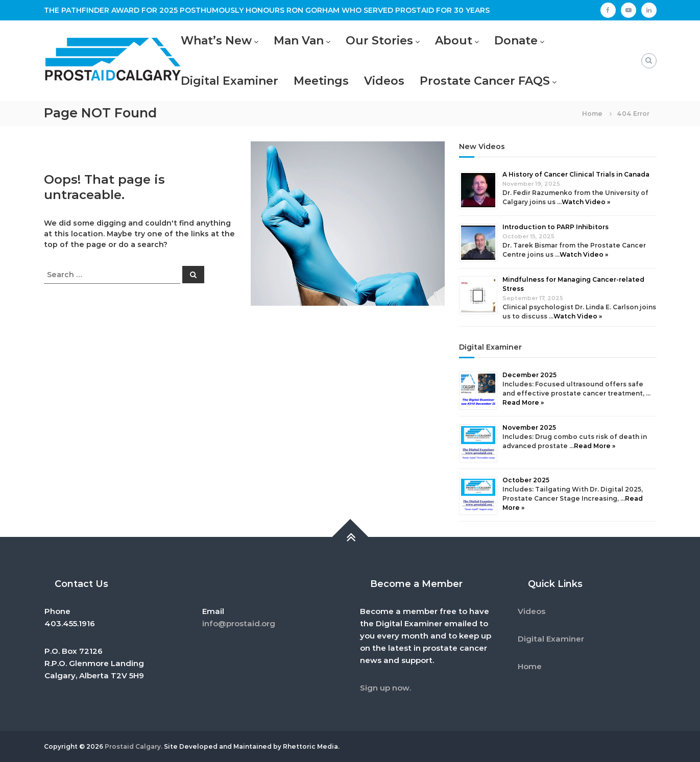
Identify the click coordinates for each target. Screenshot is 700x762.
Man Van (299, 41)
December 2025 (529, 375)
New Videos (482, 146)
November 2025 (529, 427)
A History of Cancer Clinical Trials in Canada (576, 174)
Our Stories (379, 41)
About (454, 41)
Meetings (321, 81)
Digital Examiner (230, 81)
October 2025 (526, 480)
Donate (516, 41)
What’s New (216, 41)
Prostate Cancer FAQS (485, 81)
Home (530, 666)
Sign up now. (385, 688)
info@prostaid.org (239, 623)
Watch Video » (586, 202)
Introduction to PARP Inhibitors (556, 227)
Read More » (523, 402)
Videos (384, 81)
